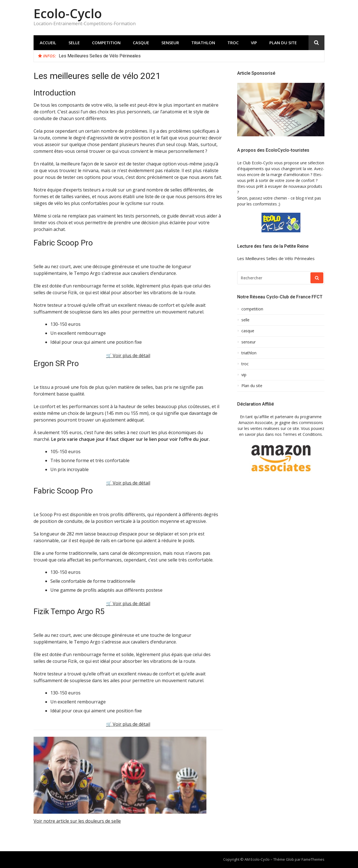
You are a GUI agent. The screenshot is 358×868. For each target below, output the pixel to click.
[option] (189, 56)
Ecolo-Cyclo (68, 13)
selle (74, 43)
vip (254, 43)
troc (233, 43)
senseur (170, 43)
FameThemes (313, 859)
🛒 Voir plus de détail (128, 355)
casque (141, 43)
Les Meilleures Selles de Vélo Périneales (100, 56)
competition (106, 43)
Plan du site (283, 43)
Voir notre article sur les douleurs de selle (77, 821)
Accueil (48, 43)
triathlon (203, 43)
